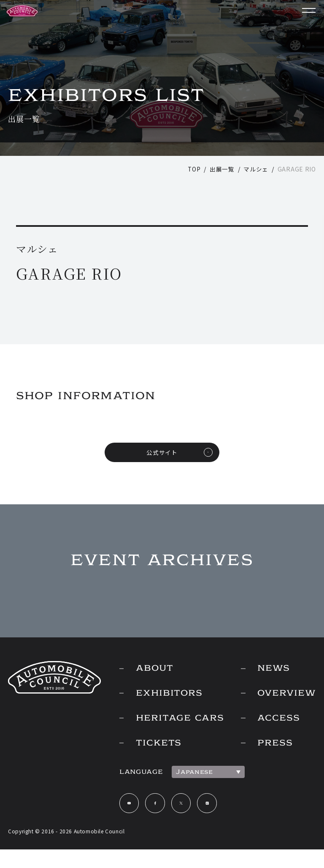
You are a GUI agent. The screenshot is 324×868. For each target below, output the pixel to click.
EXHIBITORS (165, 695)
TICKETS (154, 761)
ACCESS (277, 720)
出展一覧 (222, 169)
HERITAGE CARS (160, 728)
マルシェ (256, 169)
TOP (194, 169)
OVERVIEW (285, 695)
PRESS (273, 746)
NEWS (271, 669)
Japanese (189, 789)
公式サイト (162, 452)
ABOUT (150, 669)
